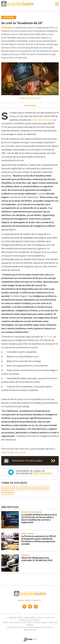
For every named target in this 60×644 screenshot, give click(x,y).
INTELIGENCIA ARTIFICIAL (37, 488)
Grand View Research (41, 120)
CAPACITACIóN (8, 488)
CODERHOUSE (8, 493)
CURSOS (20, 488)
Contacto (37, 600)
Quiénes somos (24, 600)
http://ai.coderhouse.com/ (14, 452)
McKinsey (48, 337)
